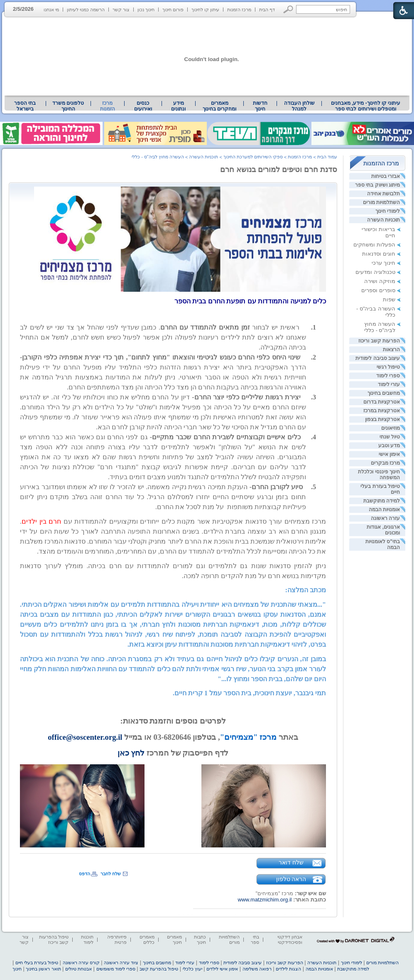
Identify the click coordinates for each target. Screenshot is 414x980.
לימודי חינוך (388, 211)
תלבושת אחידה (383, 194)
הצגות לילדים (288, 969)
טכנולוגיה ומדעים (375, 272)
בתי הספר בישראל (25, 106)
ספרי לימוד (388, 376)
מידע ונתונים (178, 106)
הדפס (85, 874)
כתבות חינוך (200, 939)
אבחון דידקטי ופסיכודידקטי (290, 939)
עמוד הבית (327, 157)
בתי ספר (255, 939)
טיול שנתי (390, 437)
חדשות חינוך (260, 106)
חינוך (17, 969)
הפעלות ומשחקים (374, 245)
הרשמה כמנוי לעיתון (86, 10)
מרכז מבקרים (385, 463)
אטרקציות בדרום (382, 402)
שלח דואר (291, 862)
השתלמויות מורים (381, 202)
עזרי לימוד (389, 384)
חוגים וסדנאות (379, 254)
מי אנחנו (51, 10)
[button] (288, 9)
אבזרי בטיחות (386, 176)
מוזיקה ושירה (380, 281)
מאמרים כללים (147, 939)
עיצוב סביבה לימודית (378, 358)
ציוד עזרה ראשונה (121, 963)
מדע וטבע (389, 446)
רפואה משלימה (257, 969)
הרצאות (391, 350)
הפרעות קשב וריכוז (379, 341)
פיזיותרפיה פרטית (117, 939)
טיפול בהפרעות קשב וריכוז (54, 939)
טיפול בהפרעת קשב (159, 969)
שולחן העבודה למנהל (299, 106)
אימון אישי (389, 454)
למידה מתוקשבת (382, 501)
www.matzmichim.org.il (265, 900)
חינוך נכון (146, 10)
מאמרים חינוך (174, 939)
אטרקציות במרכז (382, 411)
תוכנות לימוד (87, 939)
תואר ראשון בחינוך (43, 969)
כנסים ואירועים (143, 106)
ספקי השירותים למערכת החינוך (253, 157)
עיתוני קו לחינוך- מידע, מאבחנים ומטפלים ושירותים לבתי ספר (366, 106)
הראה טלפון (291, 879)
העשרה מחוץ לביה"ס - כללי (380, 327)
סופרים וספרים (378, 290)
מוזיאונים (391, 428)
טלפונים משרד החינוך (68, 106)
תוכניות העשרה (383, 220)
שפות (389, 299)
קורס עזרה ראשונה (81, 963)
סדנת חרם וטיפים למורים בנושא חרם (279, 170)
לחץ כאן (131, 753)
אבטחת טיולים (78, 969)
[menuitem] (366, 106)
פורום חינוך (173, 10)
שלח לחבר (111, 874)
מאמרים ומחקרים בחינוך (219, 106)
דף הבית (267, 10)
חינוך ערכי (383, 263)
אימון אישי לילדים (222, 969)
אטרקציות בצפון (382, 419)
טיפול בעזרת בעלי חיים (37, 963)
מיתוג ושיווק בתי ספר (377, 185)
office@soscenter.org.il (85, 737)
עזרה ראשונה (385, 518)
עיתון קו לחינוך (205, 10)
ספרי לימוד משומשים (116, 969)
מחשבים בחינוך (384, 393)
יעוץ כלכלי (192, 969)
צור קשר (121, 10)
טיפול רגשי (388, 367)
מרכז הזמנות (239, 10)
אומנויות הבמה (384, 510)
